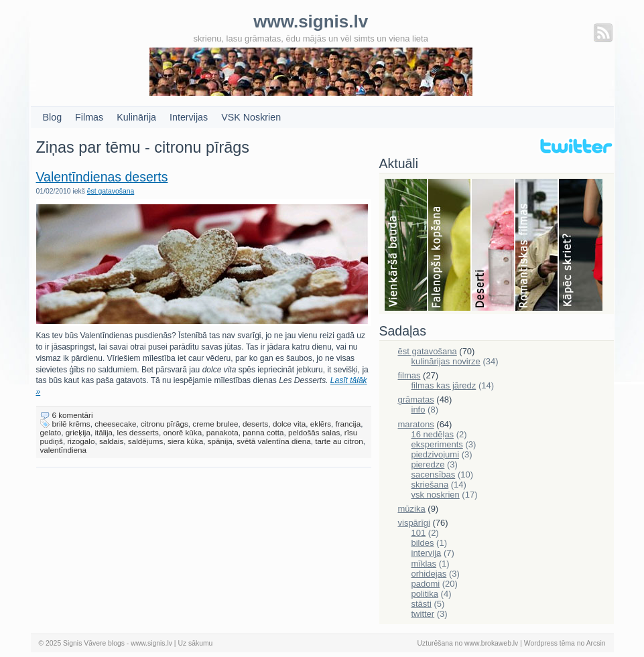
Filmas (89, 117)
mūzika (412, 509)
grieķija (78, 432)
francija (348, 424)
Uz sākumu (195, 643)
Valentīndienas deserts (102, 177)
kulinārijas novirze (446, 361)
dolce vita (289, 424)
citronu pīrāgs (165, 424)
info (418, 410)
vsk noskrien (436, 495)
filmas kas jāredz (444, 385)
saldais (111, 441)
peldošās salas (314, 432)
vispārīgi (414, 523)
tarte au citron (339, 441)
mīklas (424, 564)
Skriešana (581, 246)
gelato (51, 432)
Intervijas (189, 117)
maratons (416, 424)
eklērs (321, 424)
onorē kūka (182, 432)
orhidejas (429, 574)
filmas (409, 375)
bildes (423, 543)
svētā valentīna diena (273, 441)
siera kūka (185, 441)
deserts (255, 424)
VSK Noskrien (251, 117)
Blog (53, 117)
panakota (222, 432)
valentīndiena (64, 450)
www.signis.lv (151, 643)
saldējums (146, 441)
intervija (427, 553)
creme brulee (215, 424)
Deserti (494, 246)
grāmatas (416, 399)
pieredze (428, 464)
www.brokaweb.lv (491, 643)
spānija (220, 441)
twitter (423, 614)
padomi (426, 584)
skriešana (430, 485)
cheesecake (115, 424)
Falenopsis (450, 246)
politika (425, 594)
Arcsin (596, 643)
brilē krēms (71, 424)
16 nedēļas (433, 434)
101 (419, 533)
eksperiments (437, 444)
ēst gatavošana (111, 191)
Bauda (406, 246)
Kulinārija (136, 117)
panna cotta (263, 432)
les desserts (138, 432)
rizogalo (81, 441)
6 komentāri (73, 415)
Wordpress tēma (550, 643)
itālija (104, 432)
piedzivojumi (436, 454)
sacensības (434, 474)
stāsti (422, 604)
